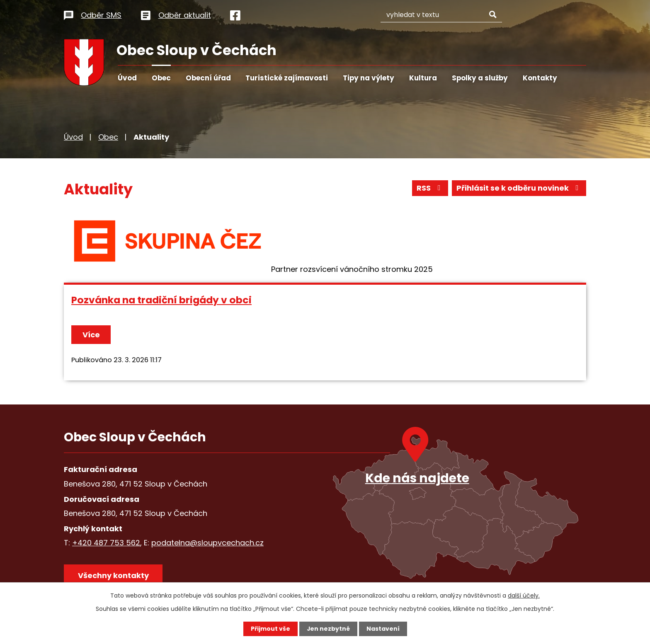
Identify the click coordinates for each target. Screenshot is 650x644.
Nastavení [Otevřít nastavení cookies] (383, 629)
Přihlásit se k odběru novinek (519, 188)
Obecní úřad (208, 78)
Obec (161, 78)
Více (91, 335)
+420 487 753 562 (106, 543)
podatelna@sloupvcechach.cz (207, 543)
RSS (430, 188)
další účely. (524, 596)
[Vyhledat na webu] (450, 14)
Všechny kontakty (113, 575)
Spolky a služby (480, 78)
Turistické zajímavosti (287, 78)
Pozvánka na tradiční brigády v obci (161, 300)
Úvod (127, 78)
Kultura (423, 78)
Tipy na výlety (369, 78)
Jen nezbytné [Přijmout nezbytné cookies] (328, 629)
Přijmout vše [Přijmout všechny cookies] (270, 629)
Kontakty (540, 78)
